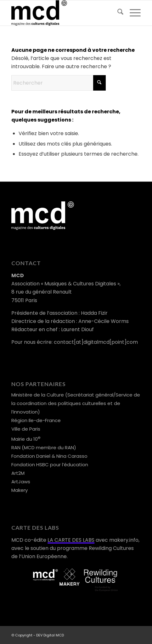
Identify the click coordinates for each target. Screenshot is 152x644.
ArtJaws (21, 482)
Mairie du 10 (26, 439)
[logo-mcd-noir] (63, 13)
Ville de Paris (26, 429)
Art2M (18, 473)
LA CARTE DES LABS (71, 540)
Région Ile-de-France (36, 420)
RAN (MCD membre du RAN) (44, 447)
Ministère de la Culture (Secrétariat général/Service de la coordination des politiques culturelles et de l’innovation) (76, 403)
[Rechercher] (117, 13)
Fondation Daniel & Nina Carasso (49, 456)
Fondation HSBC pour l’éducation (50, 465)
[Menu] (132, 13)
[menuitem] (117, 13)
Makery (20, 490)
